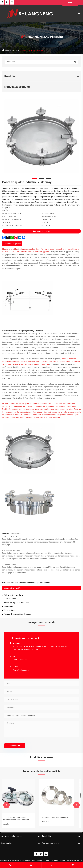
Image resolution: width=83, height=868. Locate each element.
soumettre (15, 746)
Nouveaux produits (17, 87)
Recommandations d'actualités (41, 771)
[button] (6, 805)
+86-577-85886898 (20, 660)
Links (68, 861)
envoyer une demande (41, 231)
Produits (15, 50)
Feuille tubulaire (10, 599)
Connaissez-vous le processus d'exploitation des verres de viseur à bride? (21, 819)
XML (81, 861)
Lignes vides (8, 606)
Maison (7, 50)
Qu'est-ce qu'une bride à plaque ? (59, 817)
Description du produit (12, 244)
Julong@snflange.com (21, 670)
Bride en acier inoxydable (13, 595)
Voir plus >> (12, 824)
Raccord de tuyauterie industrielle (16, 603)
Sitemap (73, 861)
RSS (78, 861)
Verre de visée (9, 610)
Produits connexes (42, 757)
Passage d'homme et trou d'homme (32, 50)
